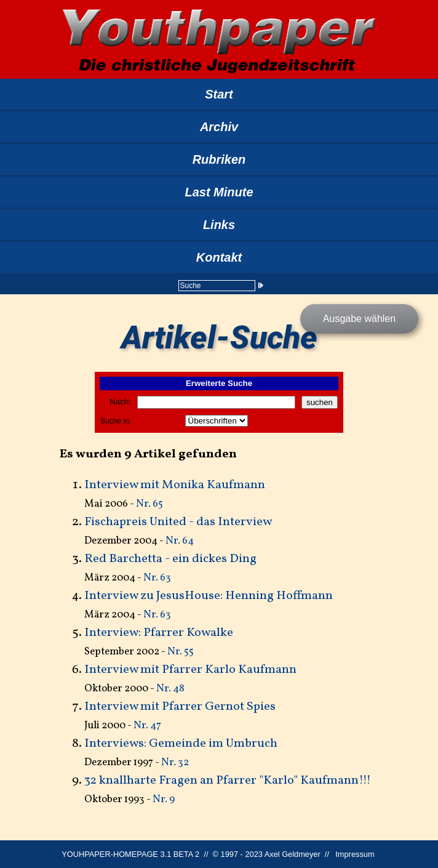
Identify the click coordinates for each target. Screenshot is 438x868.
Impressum (355, 854)
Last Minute (219, 192)
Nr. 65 (149, 504)
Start (219, 94)
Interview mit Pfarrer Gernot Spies (180, 707)
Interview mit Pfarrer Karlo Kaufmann (190, 670)
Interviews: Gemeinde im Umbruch (181, 744)
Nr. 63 (157, 578)
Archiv (219, 127)
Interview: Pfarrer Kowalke (159, 633)
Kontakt (219, 257)
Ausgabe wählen (359, 319)
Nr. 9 (164, 799)
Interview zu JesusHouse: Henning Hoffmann (209, 596)
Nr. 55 (181, 652)
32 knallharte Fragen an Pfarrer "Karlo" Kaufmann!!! (228, 781)
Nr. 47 (147, 725)
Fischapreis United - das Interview (178, 522)
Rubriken (219, 159)
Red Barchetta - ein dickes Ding (170, 559)
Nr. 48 (170, 689)
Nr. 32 (175, 762)
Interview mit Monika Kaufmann (175, 485)
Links (219, 225)
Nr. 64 (180, 541)
